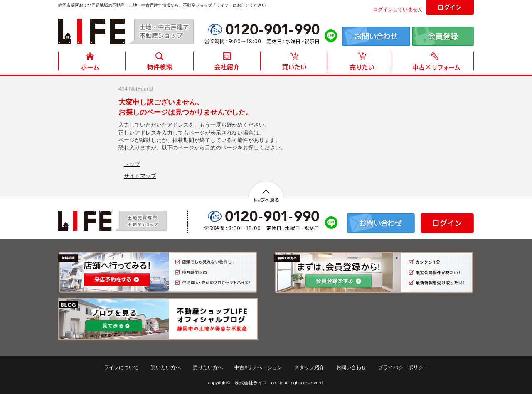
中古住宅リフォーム (434, 63)
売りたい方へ (208, 367)
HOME (92, 63)
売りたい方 (361, 63)
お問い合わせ (351, 367)
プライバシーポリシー (403, 367)
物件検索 (159, 63)
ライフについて (121, 367)
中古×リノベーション (258, 367)
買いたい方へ (166, 367)
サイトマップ (140, 176)
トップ (132, 164)
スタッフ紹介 (309, 367)
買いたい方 (294, 63)
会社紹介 (227, 63)
